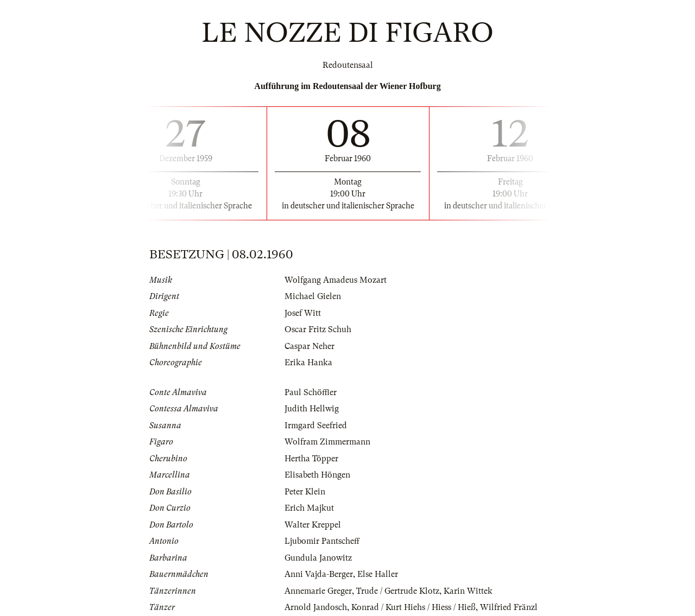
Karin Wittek (468, 591)
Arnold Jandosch (316, 607)
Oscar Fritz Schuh (318, 329)
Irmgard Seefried (316, 426)
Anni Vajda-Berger (319, 574)
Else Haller (378, 574)
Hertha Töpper (311, 459)
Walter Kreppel (313, 525)
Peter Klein (305, 492)
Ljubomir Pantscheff (322, 541)
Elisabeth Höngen (317, 475)
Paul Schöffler (311, 392)
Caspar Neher (309, 346)
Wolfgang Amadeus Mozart (336, 280)
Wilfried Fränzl (509, 607)
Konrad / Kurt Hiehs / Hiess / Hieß (413, 607)
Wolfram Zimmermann (327, 442)
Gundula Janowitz (318, 558)
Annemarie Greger (318, 591)
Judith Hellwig (312, 409)
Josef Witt (303, 313)
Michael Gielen (313, 296)
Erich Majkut (309, 508)
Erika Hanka (308, 363)
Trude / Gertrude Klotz (398, 591)
